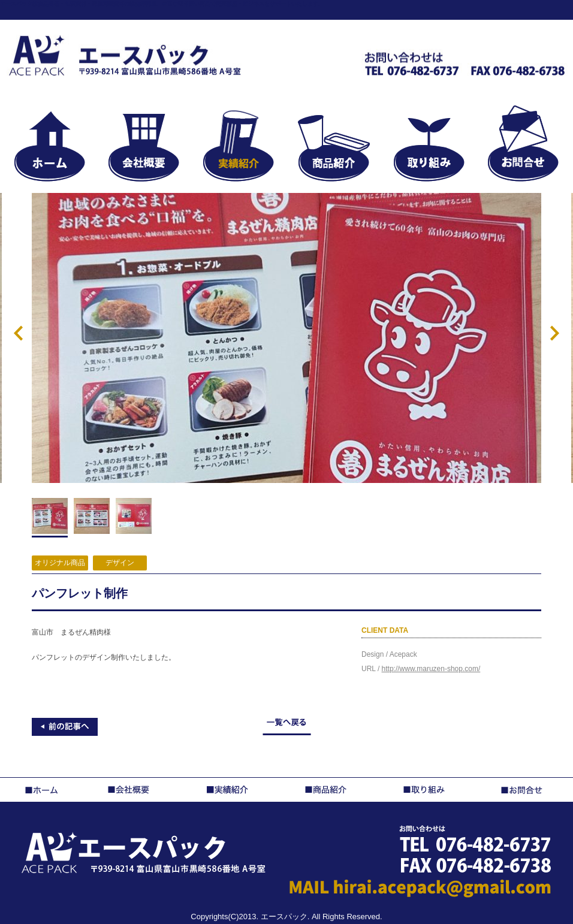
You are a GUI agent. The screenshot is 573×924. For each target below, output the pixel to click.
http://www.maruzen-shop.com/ (431, 669)
